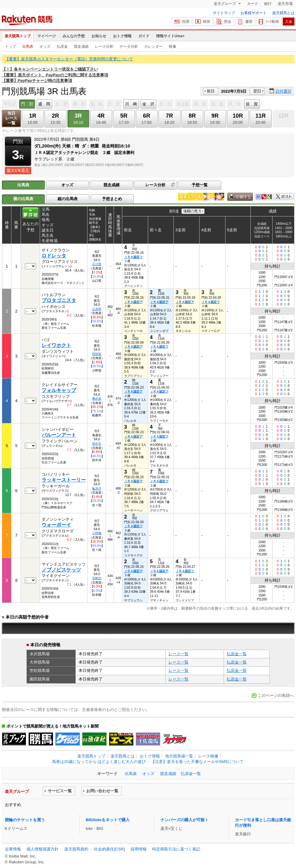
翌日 (257, 91)
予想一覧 (200, 185)
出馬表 (28, 46)
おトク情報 (122, 36)
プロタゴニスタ (59, 300)
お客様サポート (253, 13)
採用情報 (139, 849)
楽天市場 (285, 4)
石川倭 (97, 264)
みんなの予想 (74, 36)
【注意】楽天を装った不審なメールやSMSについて (197, 762)
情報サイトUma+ (170, 36)
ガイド (144, 36)
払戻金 (62, 46)
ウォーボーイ (56, 525)
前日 (211, 91)
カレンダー (153, 46)
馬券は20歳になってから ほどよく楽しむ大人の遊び (99, 762)
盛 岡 (44, 104)
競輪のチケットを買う (25, 820)
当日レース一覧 (11, 118)
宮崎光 (97, 578)
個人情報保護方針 (43, 849)
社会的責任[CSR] (109, 849)
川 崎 (131, 104)
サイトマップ (224, 13)
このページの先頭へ (276, 695)
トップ (10, 46)
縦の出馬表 (68, 199)
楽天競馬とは (283, 13)
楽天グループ (225, 4)
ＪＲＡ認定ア (133, 302)
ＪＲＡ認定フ (133, 257)
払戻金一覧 (237, 654)
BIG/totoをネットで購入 (108, 820)
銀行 (268, 4)
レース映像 (208, 756)
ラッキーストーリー (64, 480)
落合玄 (97, 444)
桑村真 (97, 399)
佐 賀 (252, 104)
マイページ (47, 36)
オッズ (45, 46)
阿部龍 (97, 354)
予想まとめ (112, 199)
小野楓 (97, 533)
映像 (172, 46)
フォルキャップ (59, 390)
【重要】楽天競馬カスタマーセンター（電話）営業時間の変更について (69, 59)
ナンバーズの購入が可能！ (184, 820)
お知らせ (99, 36)
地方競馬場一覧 (179, 756)
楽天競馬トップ (18, 36)
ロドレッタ (54, 256)
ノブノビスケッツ (61, 570)
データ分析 (129, 46)
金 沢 (148, 104)
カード (253, 4)
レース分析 (104, 46)
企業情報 (13, 849)
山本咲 (97, 309)
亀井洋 (97, 489)
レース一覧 (178, 654)
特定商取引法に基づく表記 (176, 849)
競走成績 (81, 46)
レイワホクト (56, 345)
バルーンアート (59, 435)
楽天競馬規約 (76, 849)
